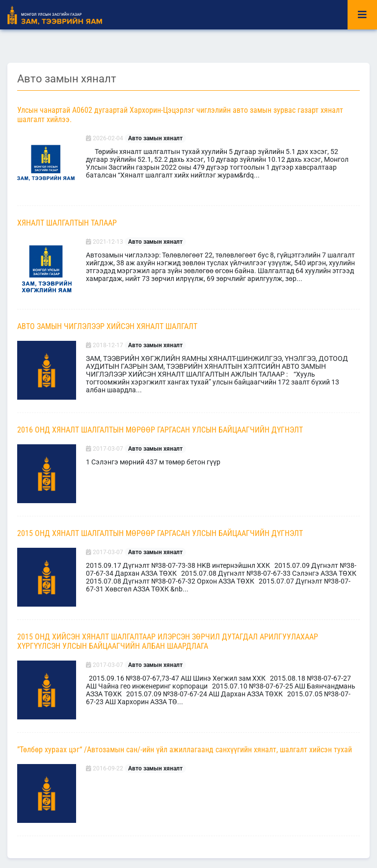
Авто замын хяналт (155, 138)
